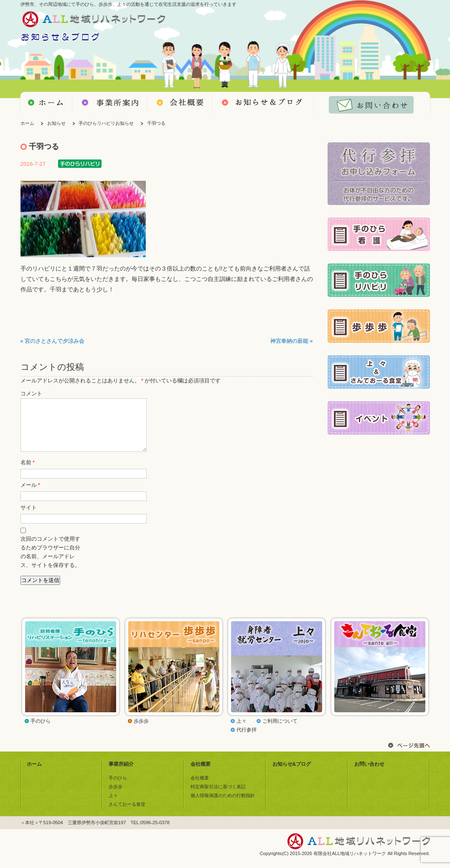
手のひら (41, 731)
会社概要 (201, 774)
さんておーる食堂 (127, 814)
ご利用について (280, 731)
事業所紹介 (121, 774)
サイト (29, 518)
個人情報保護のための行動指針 (223, 805)
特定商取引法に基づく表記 (218, 797)
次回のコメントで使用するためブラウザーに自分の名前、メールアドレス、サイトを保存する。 (50, 562)
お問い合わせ (369, 774)
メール (30, 495)
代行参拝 (247, 740)
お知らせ (56, 123)
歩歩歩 (141, 731)
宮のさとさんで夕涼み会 (55, 341)
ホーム (27, 123)
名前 (28, 473)
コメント (31, 394)
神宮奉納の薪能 (289, 341)
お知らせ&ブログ (292, 774)
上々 (242, 731)
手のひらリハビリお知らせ (106, 123)
